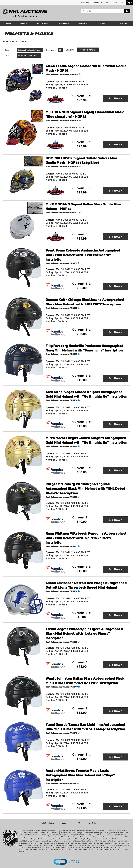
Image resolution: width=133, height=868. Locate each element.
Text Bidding (121, 23)
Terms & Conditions (46, 823)
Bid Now (114, 98)
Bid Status (102, 23)
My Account (98, 3)
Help (115, 3)
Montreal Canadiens (28, 56)
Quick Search (63, 23)
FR (122, 3)
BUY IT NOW (83, 23)
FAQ (108, 3)
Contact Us (91, 823)
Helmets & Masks (87, 50)
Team (8, 23)
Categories (42, 23)
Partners (24, 23)
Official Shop (85, 3)
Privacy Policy (66, 823)
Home (6, 42)
